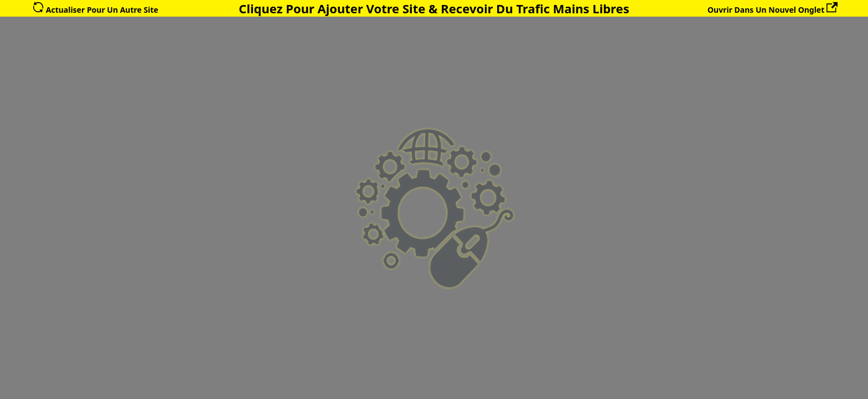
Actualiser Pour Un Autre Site (95, 10)
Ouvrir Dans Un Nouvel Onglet (773, 10)
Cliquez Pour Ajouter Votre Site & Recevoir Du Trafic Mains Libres (434, 8)
